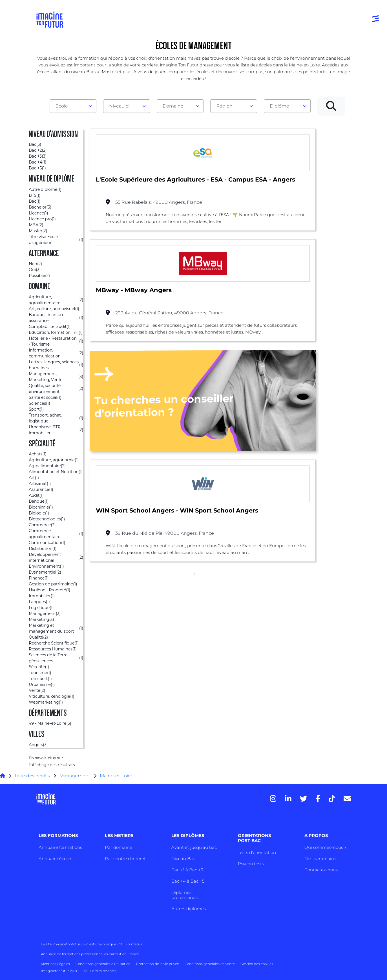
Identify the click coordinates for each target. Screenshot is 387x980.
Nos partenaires (321, 859)
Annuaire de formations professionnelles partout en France (90, 954)
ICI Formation (131, 944)
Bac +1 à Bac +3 (187, 870)
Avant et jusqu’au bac (194, 847)
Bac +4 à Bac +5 (188, 881)
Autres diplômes (189, 909)
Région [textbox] (224, 106)
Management (75, 776)
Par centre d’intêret (125, 859)
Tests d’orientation (257, 852)
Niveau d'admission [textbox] (124, 106)
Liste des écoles (32, 776)
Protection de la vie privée (158, 964)
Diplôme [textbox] (279, 106)
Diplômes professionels (185, 895)
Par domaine (119, 847)
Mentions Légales (55, 964)
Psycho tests (251, 864)
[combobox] (73, 106)
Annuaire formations (60, 847)
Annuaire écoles (55, 859)
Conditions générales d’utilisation (103, 964)
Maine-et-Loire (116, 776)
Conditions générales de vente (210, 964)
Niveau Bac (183, 859)
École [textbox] (62, 106)
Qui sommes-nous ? (325, 847)
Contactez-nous (321, 870)
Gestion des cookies (257, 964)
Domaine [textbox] (173, 106)
